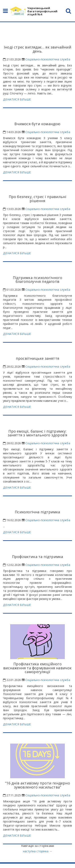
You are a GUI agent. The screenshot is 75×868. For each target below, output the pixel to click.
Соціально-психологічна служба (48, 59)
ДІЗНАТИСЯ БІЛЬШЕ (17, 99)
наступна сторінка (38, 851)
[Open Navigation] (5, 12)
